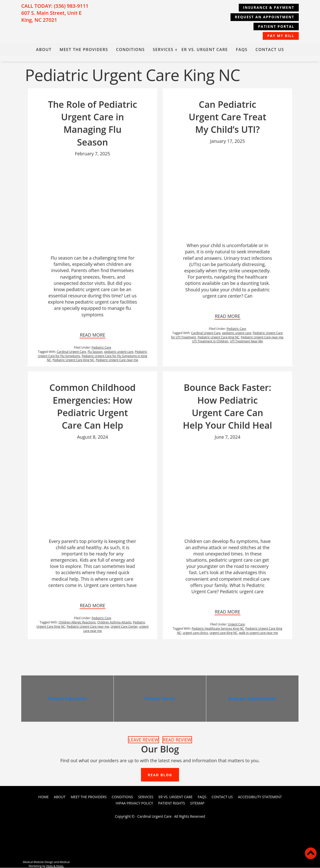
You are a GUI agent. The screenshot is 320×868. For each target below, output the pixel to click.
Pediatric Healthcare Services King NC (218, 629)
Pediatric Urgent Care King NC (73, 360)
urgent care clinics (195, 633)
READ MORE (92, 335)
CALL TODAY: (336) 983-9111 (55, 6)
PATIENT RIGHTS (172, 804)
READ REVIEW (177, 740)
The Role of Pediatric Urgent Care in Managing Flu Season (93, 123)
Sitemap (197, 804)
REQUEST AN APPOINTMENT (264, 17)
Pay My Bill (280, 36)
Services (163, 50)
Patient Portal (276, 26)
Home (43, 797)
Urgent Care (236, 624)
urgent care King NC (223, 633)
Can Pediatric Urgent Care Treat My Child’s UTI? (228, 117)
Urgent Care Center (124, 627)
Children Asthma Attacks (114, 622)
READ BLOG (160, 775)
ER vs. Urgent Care (205, 50)
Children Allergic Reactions (77, 622)
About (44, 50)
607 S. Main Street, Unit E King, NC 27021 (51, 16)
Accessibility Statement (260, 797)
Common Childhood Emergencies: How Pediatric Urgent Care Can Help (92, 406)
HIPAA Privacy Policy (134, 804)
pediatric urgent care (119, 352)
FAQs (242, 50)
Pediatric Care (101, 347)
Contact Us (270, 50)
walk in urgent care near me (258, 633)
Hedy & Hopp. (55, 866)
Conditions (130, 50)
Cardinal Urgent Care (71, 352)
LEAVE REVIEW (143, 740)
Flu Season (95, 352)
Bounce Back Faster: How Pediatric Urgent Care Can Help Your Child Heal (228, 406)
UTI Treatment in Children (210, 341)
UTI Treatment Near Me (246, 341)
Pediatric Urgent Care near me (117, 360)
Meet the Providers (84, 50)
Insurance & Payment (268, 7)
